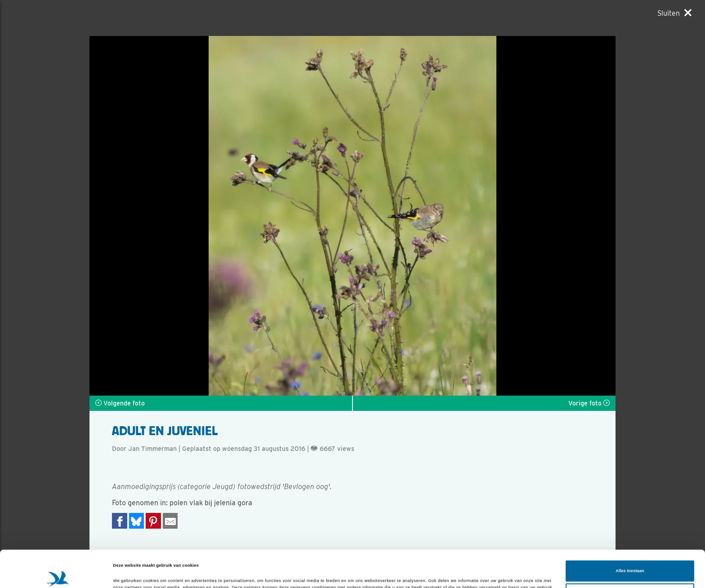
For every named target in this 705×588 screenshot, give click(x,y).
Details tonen (127, 573)
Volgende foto (120, 403)
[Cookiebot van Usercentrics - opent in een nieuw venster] (58, 573)
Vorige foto (589, 403)
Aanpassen (630, 557)
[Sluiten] (674, 13)
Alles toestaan (630, 534)
